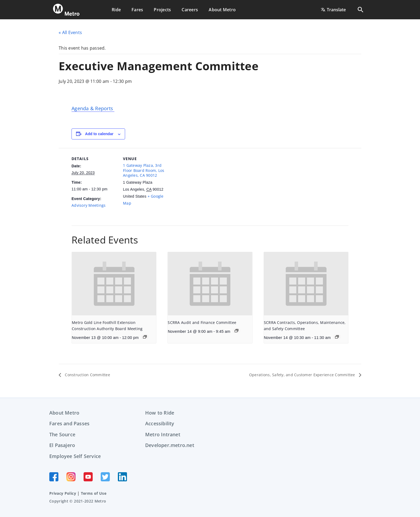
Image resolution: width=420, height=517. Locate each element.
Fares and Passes (69, 423)
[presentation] (114, 284)
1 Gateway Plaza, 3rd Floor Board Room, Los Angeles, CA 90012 (144, 170)
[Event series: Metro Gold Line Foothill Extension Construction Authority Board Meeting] (145, 337)
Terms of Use (94, 493)
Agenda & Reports (93, 108)
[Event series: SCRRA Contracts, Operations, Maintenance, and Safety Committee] (337, 337)
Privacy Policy (63, 493)
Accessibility (160, 423)
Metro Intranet (163, 434)
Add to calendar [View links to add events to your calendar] (99, 134)
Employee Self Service (75, 456)
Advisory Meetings (89, 205)
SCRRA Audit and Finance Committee (202, 322)
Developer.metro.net (170, 445)
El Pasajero (62, 445)
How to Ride (160, 413)
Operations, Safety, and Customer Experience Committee (296, 375)
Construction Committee (90, 375)
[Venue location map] (203, 185)
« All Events (70, 32)
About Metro (64, 413)
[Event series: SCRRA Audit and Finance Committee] (237, 331)
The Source (62, 434)
